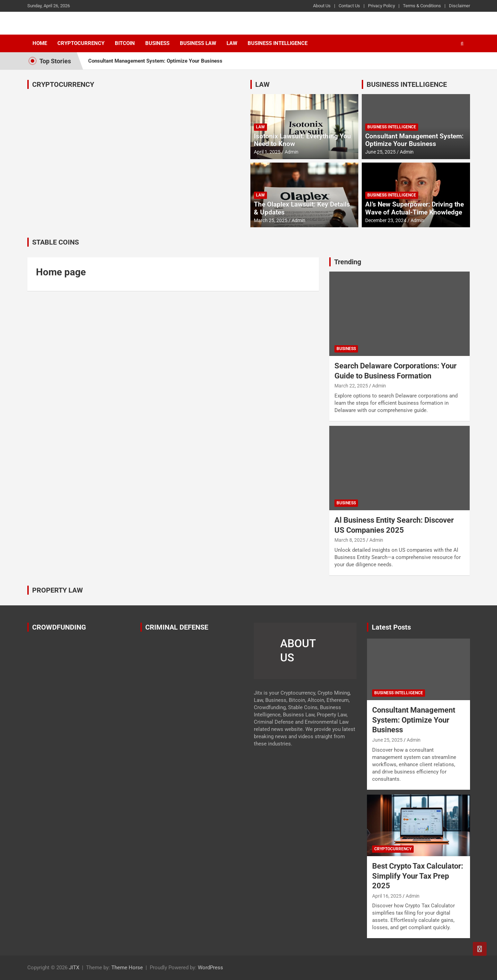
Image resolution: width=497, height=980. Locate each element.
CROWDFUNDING (59, 627)
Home (40, 43)
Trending (348, 262)
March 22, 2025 (351, 386)
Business (157, 43)
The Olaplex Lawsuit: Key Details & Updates (302, 208)
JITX (74, 968)
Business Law (198, 43)
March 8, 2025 (350, 540)
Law (232, 43)
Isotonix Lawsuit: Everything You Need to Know (302, 140)
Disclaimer (459, 6)
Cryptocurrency (81, 43)
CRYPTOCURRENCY (63, 84)
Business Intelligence (278, 43)
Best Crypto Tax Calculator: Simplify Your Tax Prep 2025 (418, 876)
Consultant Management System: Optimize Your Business (155, 61)
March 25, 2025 (271, 220)
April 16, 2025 (387, 896)
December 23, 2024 (386, 220)
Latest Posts (391, 627)
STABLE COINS (56, 242)
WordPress (210, 968)
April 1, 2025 (267, 152)
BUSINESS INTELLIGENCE (407, 84)
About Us (322, 6)
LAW (263, 84)
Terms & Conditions (422, 6)
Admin (292, 152)
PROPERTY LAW (58, 590)
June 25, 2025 (380, 152)
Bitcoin (125, 43)
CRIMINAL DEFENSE (177, 627)
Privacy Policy (381, 6)
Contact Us (349, 6)
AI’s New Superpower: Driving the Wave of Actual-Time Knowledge (415, 208)
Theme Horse (127, 968)
